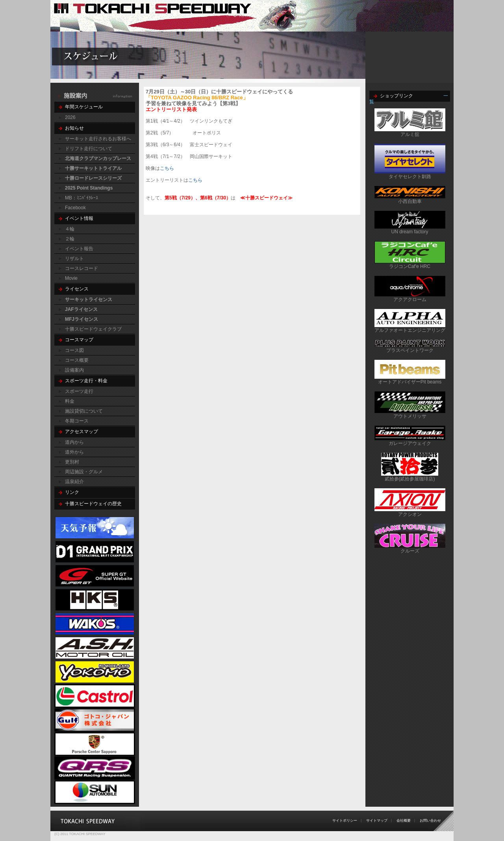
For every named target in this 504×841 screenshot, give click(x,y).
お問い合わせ (430, 821)
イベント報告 (79, 249)
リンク (72, 492)
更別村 (72, 462)
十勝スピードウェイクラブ (93, 329)
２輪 (70, 239)
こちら (167, 168)
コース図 (74, 350)
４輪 (70, 229)
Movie (71, 278)
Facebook (75, 208)
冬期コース (77, 421)
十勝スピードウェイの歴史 (93, 504)
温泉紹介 (74, 482)
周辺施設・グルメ (84, 472)
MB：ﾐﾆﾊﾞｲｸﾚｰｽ (82, 198)
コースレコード (82, 268)
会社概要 (404, 821)
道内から (74, 442)
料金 (70, 401)
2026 (70, 117)
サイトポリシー (345, 821)
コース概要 (77, 360)
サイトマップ (377, 821)
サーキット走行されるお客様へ (98, 139)
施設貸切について (84, 411)
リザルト (74, 259)
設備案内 (74, 370)
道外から (74, 452)
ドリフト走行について (89, 149)
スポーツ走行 (79, 391)
